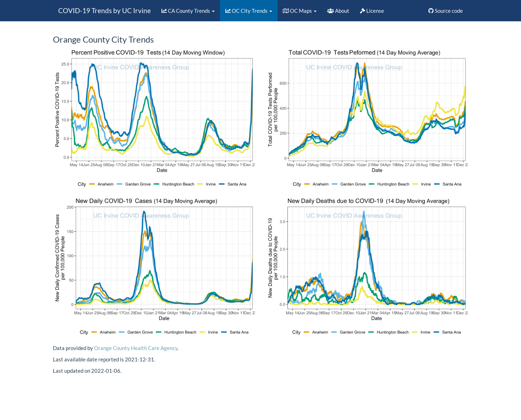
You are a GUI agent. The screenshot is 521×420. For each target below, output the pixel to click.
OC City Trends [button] (249, 11)
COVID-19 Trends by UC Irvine (105, 10)
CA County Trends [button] (188, 11)
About (338, 11)
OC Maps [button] (300, 11)
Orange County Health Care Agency (136, 348)
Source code (446, 11)
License (372, 11)
